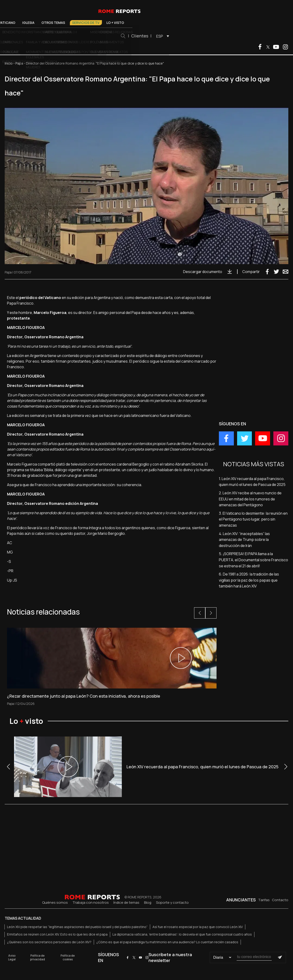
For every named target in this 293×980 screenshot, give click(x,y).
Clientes (205, 36)
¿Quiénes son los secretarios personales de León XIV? (49, 942)
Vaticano (72, 23)
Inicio (9, 63)
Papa (19, 63)
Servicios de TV (151, 23)
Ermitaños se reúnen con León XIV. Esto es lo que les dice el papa (57, 934)
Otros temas (119, 23)
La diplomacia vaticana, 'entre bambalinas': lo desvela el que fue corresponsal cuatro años (182, 934)
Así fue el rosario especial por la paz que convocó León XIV (198, 927)
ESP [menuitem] (225, 36)
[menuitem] (227, 36)
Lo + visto (181, 23)
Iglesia (94, 23)
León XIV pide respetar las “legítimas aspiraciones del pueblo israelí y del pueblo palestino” (77, 927)
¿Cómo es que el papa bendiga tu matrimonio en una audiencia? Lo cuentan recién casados (167, 942)
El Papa (51, 23)
